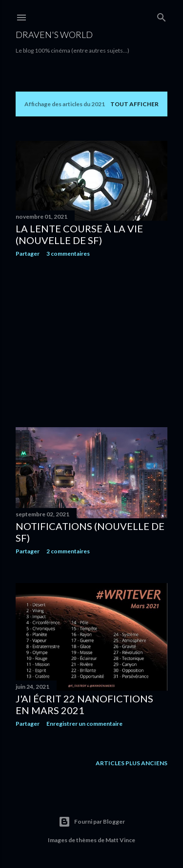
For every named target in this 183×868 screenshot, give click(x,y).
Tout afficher (134, 104)
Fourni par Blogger (92, 822)
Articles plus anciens (132, 763)
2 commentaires (68, 551)
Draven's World (54, 35)
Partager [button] (28, 254)
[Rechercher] (162, 15)
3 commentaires (68, 254)
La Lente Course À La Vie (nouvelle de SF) (79, 234)
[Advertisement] (91, 342)
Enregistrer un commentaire (84, 724)
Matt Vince (120, 840)
